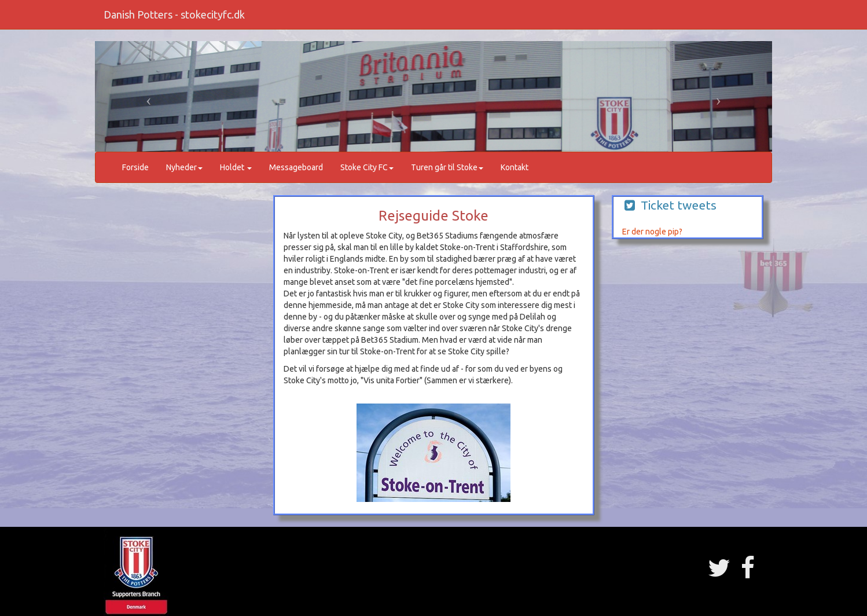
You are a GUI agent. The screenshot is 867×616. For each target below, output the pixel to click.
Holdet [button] (236, 167)
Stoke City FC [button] (367, 167)
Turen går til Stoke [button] (447, 167)
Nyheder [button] (184, 167)
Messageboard (296, 167)
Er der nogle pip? (652, 232)
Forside (135, 167)
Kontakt (515, 167)
